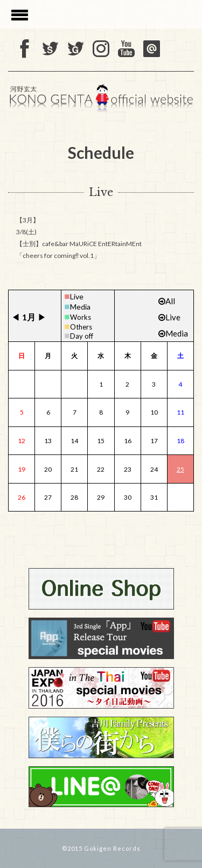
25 (180, 469)
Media (80, 307)
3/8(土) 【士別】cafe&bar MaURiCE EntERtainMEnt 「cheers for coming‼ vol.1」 (79, 244)
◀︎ (16, 317)
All (167, 301)
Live (77, 296)
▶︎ (42, 317)
